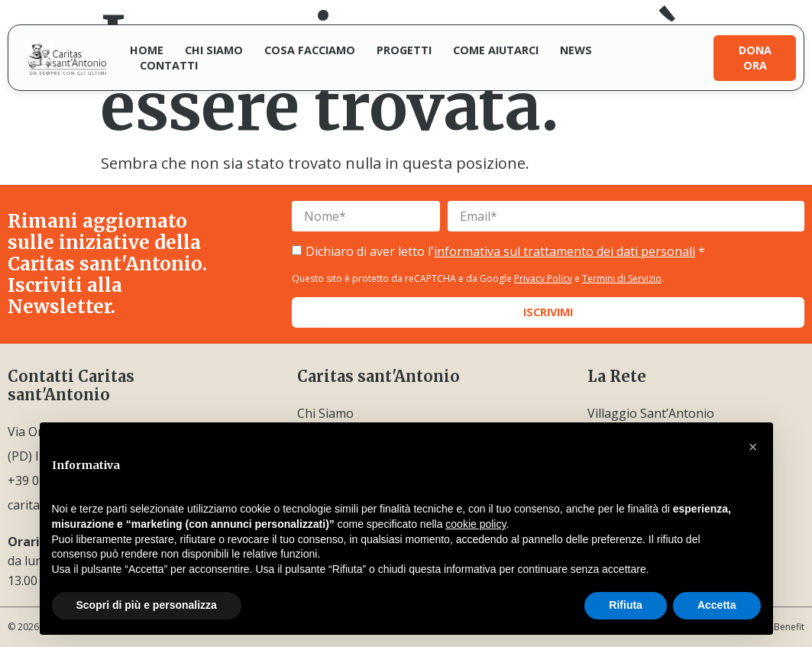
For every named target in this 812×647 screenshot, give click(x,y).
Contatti (169, 65)
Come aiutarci (496, 50)
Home (147, 50)
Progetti (404, 50)
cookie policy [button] (476, 524)
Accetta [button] (717, 605)
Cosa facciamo (310, 50)
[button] (753, 447)
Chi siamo (214, 50)
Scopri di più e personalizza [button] (147, 605)
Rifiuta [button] (626, 605)
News (576, 50)
